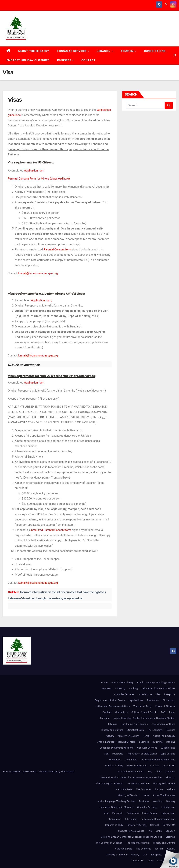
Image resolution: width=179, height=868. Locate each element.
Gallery (110, 736)
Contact (89, 60)
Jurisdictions (155, 51)
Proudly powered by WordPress (20, 772)
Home (104, 682)
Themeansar (68, 772)
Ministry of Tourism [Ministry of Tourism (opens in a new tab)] (128, 736)
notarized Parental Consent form (51, 530)
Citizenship (169, 700)
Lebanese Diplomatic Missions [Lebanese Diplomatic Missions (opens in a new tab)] (158, 688)
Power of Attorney (165, 706)
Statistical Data (135, 730)
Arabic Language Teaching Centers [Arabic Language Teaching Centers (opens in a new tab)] (156, 682)
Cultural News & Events (144, 712)
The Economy (155, 730)
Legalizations (136, 700)
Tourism (127, 51)
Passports (170, 694)
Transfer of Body (142, 706)
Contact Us (121, 712)
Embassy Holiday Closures (28, 60)
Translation (153, 700)
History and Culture (112, 730)
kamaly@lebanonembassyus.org (38, 273)
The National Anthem (163, 724)
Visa (158, 694)
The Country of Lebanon (135, 724)
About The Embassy (33, 51)
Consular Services (72, 51)
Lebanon (104, 51)
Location (105, 718)
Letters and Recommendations (113, 706)
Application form (34, 171)
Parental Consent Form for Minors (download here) (39, 179)
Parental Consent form (57, 249)
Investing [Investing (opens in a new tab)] (120, 688)
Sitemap (113, 724)
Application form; (41, 300)
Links (172, 712)
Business (65, 60)
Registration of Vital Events (110, 700)
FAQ (163, 712)
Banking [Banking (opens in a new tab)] (133, 688)
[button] (175, 55)
